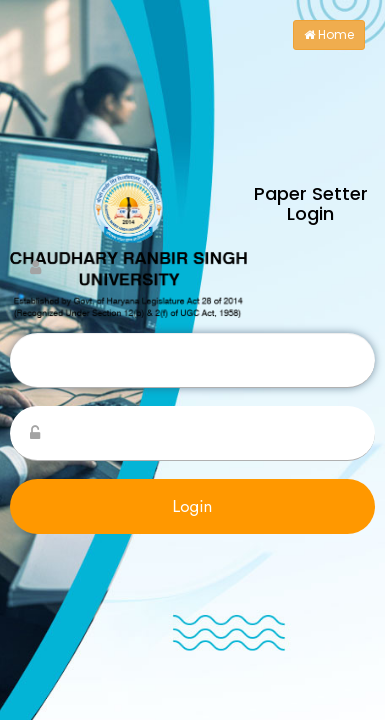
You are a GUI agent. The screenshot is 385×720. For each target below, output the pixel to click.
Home (329, 34)
